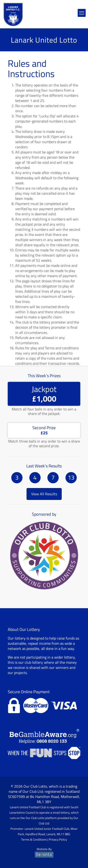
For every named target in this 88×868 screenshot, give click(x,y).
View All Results (44, 494)
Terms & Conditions (34, 839)
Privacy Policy (58, 839)
